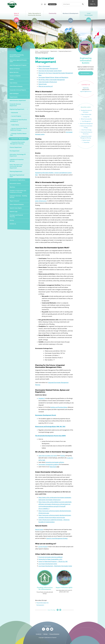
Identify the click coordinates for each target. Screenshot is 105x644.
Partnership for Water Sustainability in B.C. (50, 559)
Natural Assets (43, 84)
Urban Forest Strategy (86, 130)
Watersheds (53, 467)
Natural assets (39, 529)
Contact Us (39, 634)
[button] (42, 4)
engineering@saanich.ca (86, 91)
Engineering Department (65, 51)
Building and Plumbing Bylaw (59, 407)
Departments (54, 51)
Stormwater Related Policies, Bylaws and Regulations (53, 77)
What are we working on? (46, 86)
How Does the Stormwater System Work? (50, 71)
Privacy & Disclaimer (54, 634)
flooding (63, 456)
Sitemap (45, 634)
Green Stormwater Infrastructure (48, 82)
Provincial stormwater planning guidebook (50, 557)
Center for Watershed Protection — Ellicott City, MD (53, 561)
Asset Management (86, 121)
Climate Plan (86, 142)
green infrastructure (41, 201)
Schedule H (42, 398)
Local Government (44, 51)
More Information (85, 73)
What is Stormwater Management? (48, 68)
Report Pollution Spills (86, 114)
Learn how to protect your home (48, 456)
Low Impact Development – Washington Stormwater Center (55, 566)
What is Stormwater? (44, 66)
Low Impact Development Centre (48, 564)
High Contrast (52, 4)
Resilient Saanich (86, 140)
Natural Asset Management (86, 123)
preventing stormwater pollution (55, 462)
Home (37, 51)
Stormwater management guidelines (49, 464)
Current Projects (43, 547)
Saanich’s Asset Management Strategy (57, 538)
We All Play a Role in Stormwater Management (52, 80)
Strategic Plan (86, 117)
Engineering (86, 88)
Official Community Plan (86, 119)
